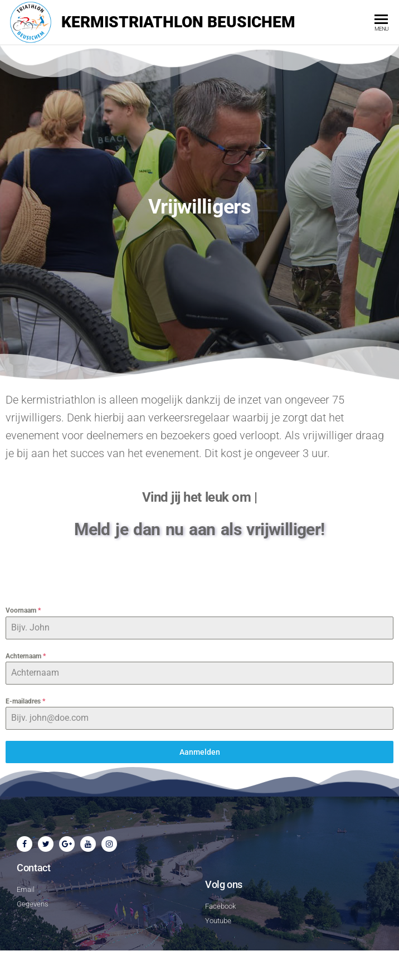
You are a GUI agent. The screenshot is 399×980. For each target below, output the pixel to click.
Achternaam (26, 656)
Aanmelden (200, 752)
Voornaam (23, 610)
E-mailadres (25, 701)
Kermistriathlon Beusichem (178, 22)
